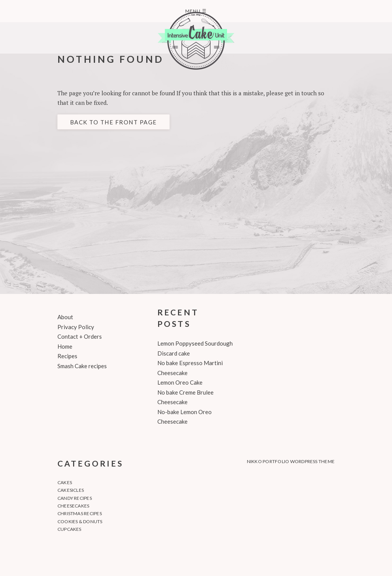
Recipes (67, 356)
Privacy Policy (76, 327)
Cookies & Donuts (80, 521)
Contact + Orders (80, 336)
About (65, 317)
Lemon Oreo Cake (180, 382)
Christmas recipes (80, 513)
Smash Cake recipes (82, 366)
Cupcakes (69, 529)
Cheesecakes (73, 506)
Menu (196, 11)
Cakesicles (71, 490)
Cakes (65, 482)
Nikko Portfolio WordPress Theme (291, 461)
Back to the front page (114, 122)
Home (65, 346)
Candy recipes (75, 498)
